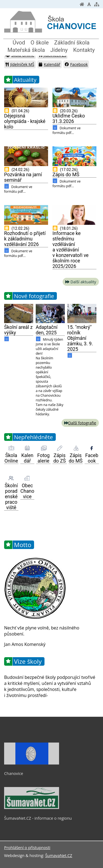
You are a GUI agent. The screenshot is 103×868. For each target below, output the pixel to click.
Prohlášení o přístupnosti (27, 848)
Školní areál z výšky (18, 330)
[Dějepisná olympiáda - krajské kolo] (26, 97)
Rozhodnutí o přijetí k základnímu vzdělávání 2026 (25, 239)
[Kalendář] (27, 448)
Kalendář (49, 64)
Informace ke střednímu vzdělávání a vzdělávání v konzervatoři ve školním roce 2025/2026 (71, 250)
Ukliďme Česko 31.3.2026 (69, 119)
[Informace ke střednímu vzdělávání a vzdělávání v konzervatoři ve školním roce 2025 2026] (74, 215)
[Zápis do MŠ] (74, 156)
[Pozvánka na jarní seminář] (26, 156)
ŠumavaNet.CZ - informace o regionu (38, 818)
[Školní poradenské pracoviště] (11, 478)
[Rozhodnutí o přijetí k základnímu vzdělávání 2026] (26, 215)
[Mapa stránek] (97, 4)
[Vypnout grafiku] (89, 4)
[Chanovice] (32, 763)
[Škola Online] (11, 448)
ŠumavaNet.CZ (59, 856)
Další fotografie (82, 423)
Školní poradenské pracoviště (11, 497)
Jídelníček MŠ (20, 64)
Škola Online (11, 458)
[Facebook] (92, 448)
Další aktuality (83, 282)
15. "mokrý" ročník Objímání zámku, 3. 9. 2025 (80, 338)
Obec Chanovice (27, 491)
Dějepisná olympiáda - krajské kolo (25, 121)
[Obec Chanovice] (27, 478)
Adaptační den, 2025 (47, 330)
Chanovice (14, 773)
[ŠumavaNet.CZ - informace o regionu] (32, 808)
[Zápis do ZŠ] (60, 448)
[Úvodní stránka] (82, 4)
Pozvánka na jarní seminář (23, 177)
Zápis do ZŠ (59, 458)
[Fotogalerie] (43, 448)
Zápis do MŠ (66, 175)
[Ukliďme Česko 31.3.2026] (74, 97)
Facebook (76, 64)
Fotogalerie (44, 458)
